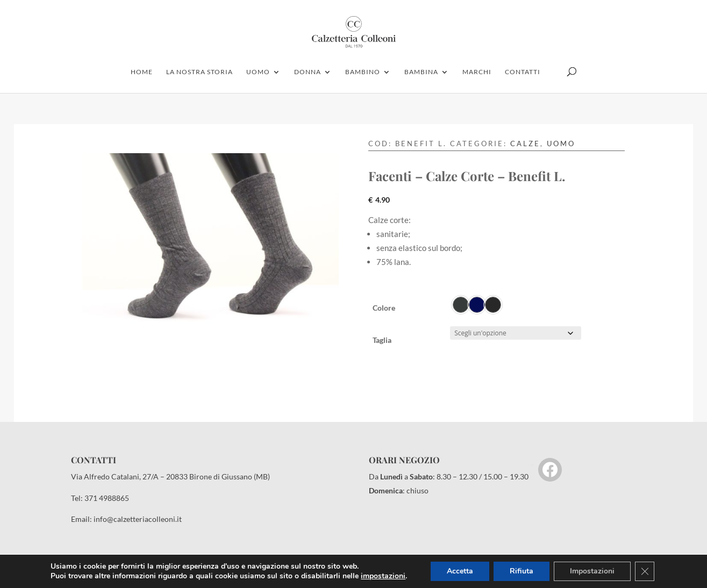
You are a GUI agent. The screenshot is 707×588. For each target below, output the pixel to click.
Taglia (382, 340)
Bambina (421, 72)
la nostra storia (199, 72)
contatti (523, 72)
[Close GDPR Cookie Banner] (645, 571)
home (142, 72)
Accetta (460, 571)
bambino (363, 72)
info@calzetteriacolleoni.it (138, 519)
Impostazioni (592, 571)
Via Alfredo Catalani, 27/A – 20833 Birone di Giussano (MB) (170, 476)
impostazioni (383, 576)
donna (308, 72)
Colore (384, 308)
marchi (477, 72)
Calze (525, 144)
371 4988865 (107, 498)
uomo (258, 72)
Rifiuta (522, 571)
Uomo (561, 144)
